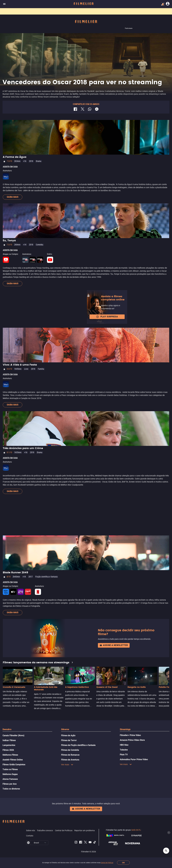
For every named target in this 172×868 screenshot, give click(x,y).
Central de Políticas (107, 863)
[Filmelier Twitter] (85, 843)
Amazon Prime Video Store (132, 740)
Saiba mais (13, 197)
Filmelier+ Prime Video (130, 735)
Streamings (125, 729)
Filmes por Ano (10, 784)
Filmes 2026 (8, 750)
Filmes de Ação (68, 736)
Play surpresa (107, 317)
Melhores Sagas (10, 774)
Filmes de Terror (69, 740)
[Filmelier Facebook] (81, 843)
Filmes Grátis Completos (14, 765)
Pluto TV (124, 755)
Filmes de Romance (70, 755)
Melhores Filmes (10, 755)
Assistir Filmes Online (13, 760)
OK (123, 863)
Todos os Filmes (10, 769)
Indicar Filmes (9, 740)
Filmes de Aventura (70, 760)
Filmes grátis (72, 11)
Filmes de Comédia (70, 750)
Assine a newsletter (114, 645)
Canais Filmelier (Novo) (13, 736)
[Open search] (166, 851)
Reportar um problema (85, 830)
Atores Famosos (10, 779)
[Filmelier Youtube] (90, 843)
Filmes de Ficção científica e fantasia (78, 745)
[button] (45, 843)
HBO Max (124, 745)
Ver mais (67, 765)
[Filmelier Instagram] (76, 843)
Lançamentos (9, 745)
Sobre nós (31, 830)
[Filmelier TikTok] (95, 843)
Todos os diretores (11, 789)
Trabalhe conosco (45, 830)
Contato (30, 836)
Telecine (124, 750)
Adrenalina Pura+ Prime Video (134, 759)
